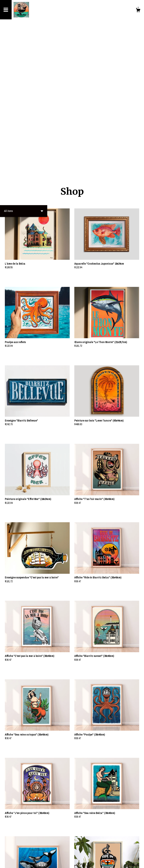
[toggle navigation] (6, 10)
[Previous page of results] (66, 852)
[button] (24, 68)
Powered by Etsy (27, 862)
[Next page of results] (78, 852)
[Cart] (138, 11)
